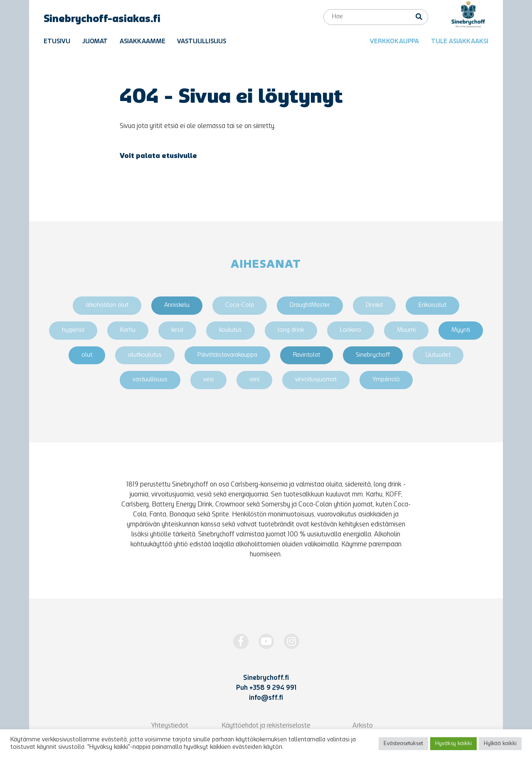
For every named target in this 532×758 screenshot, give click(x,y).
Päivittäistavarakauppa (227, 355)
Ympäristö (386, 380)
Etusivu (57, 42)
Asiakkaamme (143, 42)
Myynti (461, 330)
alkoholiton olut (107, 305)
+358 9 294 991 (273, 688)
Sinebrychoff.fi (266, 678)
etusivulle (179, 156)
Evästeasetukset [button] (403, 744)
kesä (177, 330)
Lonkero (351, 330)
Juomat (95, 42)
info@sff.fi (266, 698)
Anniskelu (177, 305)
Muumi (406, 330)
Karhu (128, 330)
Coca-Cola (240, 305)
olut (87, 355)
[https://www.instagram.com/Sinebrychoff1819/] (292, 641)
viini (254, 380)
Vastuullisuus (202, 42)
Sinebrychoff (373, 355)
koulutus (230, 330)
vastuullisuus (150, 380)
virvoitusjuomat (316, 380)
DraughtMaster (310, 305)
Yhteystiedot (170, 726)
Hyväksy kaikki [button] (453, 744)
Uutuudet (438, 355)
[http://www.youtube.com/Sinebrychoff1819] (266, 641)
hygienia (73, 330)
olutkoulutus (145, 355)
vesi (208, 380)
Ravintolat (307, 355)
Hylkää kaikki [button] (500, 744)
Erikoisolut (432, 305)
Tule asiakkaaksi (460, 42)
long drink (291, 330)
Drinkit (374, 305)
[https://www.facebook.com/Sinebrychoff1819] (241, 641)
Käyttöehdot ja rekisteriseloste (266, 726)
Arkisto (363, 726)
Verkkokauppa (394, 42)
